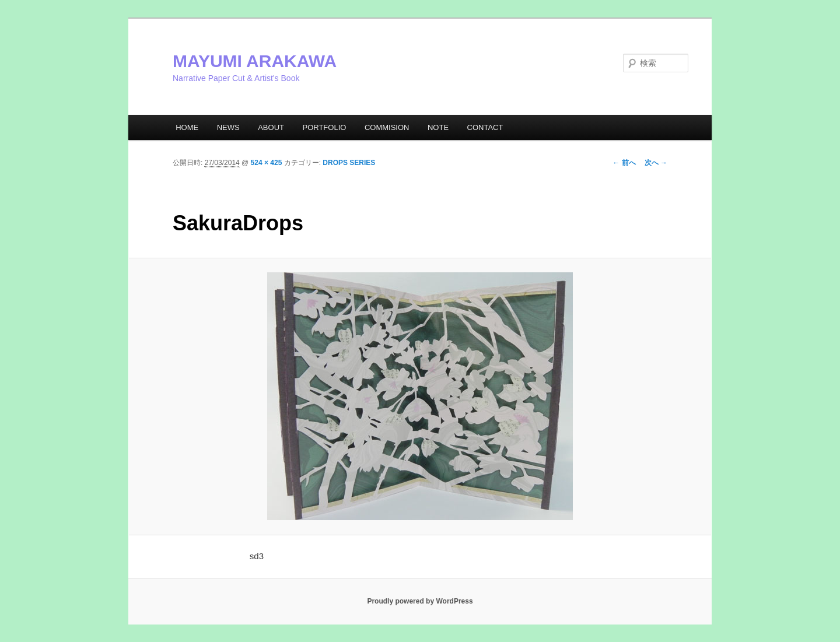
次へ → (656, 163)
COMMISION (387, 127)
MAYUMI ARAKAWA (255, 61)
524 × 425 (267, 163)
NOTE (438, 127)
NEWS (228, 127)
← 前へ (624, 163)
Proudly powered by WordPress (420, 601)
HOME (187, 127)
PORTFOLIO (324, 127)
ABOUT (271, 127)
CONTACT (485, 127)
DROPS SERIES (349, 163)
